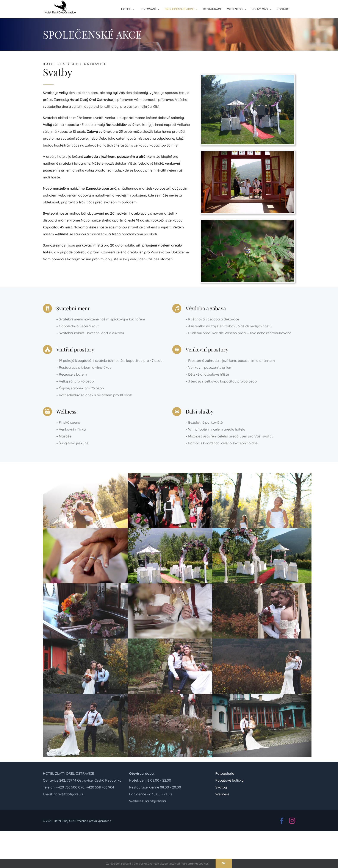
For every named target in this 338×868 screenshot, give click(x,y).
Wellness (222, 794)
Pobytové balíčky (229, 780)
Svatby (221, 787)
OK (224, 863)
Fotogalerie (225, 773)
